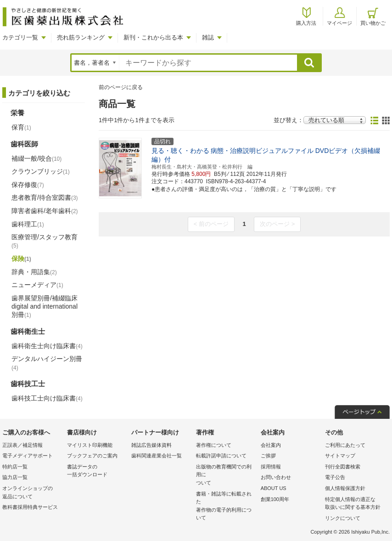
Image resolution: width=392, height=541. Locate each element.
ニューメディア (37, 285)
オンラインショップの (32, 493)
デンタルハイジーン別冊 (47, 363)
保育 (21, 127)
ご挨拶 (268, 456)
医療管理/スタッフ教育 (45, 241)
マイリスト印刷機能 (90, 445)
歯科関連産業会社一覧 (157, 456)
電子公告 (335, 477)
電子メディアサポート (28, 456)
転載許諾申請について (221, 456)
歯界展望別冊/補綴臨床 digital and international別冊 (45, 306)
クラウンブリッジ (41, 171)
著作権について (214, 445)
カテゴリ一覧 (20, 37)
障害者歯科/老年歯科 (45, 211)
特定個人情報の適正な (355, 504)
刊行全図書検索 (343, 467)
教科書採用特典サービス (30, 507)
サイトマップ (340, 456)
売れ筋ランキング (81, 37)
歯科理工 (28, 224)
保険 (21, 259)
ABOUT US (274, 488)
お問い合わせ (276, 477)
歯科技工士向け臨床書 (47, 398)
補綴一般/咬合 (36, 158)
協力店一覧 (15, 477)
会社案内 (271, 445)
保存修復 (28, 185)
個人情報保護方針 (345, 488)
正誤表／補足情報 (22, 445)
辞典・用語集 (34, 272)
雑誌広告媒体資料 (151, 445)
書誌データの (97, 471)
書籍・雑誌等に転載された (226, 507)
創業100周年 (275, 499)
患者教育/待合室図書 (45, 197)
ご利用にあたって (345, 445)
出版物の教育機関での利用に (226, 476)
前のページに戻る (121, 87)
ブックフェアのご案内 (92, 456)
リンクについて (343, 518)
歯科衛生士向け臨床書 (47, 346)
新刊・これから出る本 (153, 37)
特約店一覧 (15, 467)
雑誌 (208, 37)
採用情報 (271, 467)
